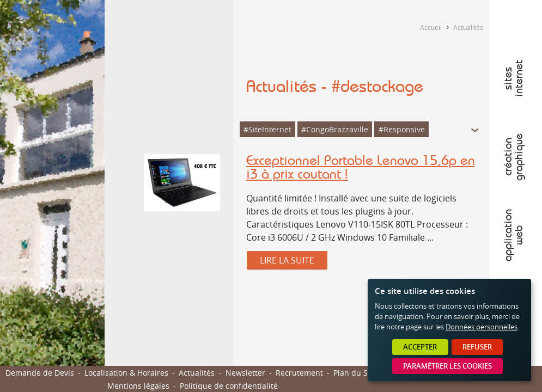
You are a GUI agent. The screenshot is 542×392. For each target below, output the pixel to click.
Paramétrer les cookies (447, 366)
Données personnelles (482, 327)
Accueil (431, 27)
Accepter (420, 347)
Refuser (477, 347)
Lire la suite (287, 260)
